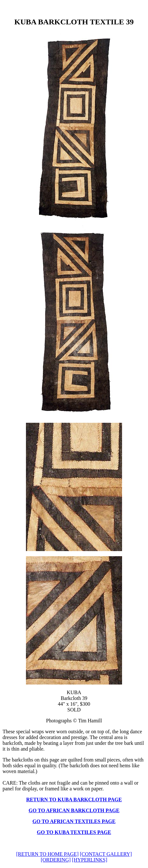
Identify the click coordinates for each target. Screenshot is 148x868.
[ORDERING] (56, 860)
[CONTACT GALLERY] (106, 854)
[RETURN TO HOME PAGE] (47, 854)
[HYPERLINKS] (90, 860)
